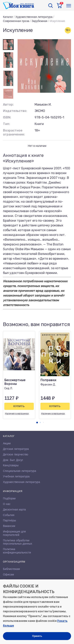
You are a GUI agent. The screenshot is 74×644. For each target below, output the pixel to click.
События (9, 515)
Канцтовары (11, 465)
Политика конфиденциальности (17, 551)
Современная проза (16, 21)
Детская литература (16, 449)
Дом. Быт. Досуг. (13, 460)
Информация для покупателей (14, 533)
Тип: (6, 124)
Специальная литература (20, 471)
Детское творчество (16, 454)
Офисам (8, 574)
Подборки (9, 498)
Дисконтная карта (14, 509)
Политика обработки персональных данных (18, 542)
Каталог (8, 17)
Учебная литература (16, 476)
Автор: (8, 104)
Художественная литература (34, 17)
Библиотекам (11, 569)
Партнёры (9, 520)
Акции (7, 443)
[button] (37, 423)
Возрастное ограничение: (14, 133)
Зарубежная (39, 21)
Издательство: (15, 111)
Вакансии (9, 526)
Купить (19, 406)
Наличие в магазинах (17, 414)
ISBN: (7, 117)
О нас (7, 504)
